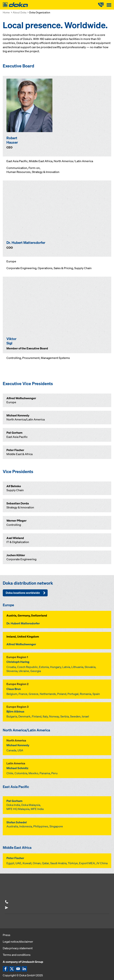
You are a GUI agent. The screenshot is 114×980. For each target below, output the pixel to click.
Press (7, 935)
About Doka (19, 12)
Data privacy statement (18, 948)
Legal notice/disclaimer (18, 942)
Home (6, 12)
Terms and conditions (17, 955)
